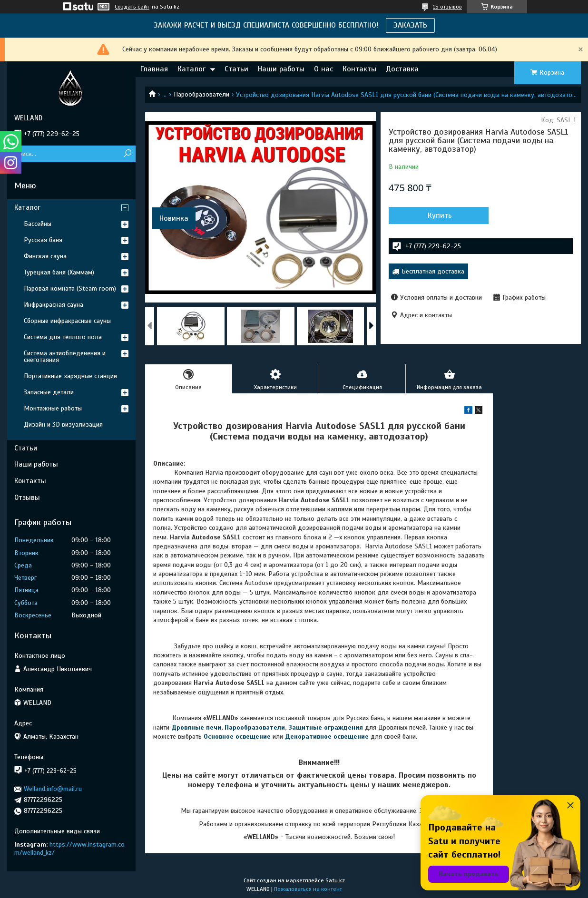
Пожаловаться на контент (308, 889)
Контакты (359, 69)
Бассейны (38, 224)
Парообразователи (201, 94)
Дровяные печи (196, 727)
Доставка (402, 69)
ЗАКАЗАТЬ (410, 25)
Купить (440, 215)
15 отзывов (447, 7)
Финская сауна (45, 256)
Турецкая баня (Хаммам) (59, 272)
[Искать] (127, 154)
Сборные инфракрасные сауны (67, 321)
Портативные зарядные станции (70, 376)
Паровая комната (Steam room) (70, 288)
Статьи (236, 69)
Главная (154, 69)
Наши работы (281, 69)
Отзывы (27, 498)
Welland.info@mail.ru (53, 789)
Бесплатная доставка (433, 271)
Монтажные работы (53, 408)
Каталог (191, 69)
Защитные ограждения (326, 727)
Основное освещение (237, 737)
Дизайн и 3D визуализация (63, 425)
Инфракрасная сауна (54, 305)
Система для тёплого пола (63, 337)
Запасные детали (49, 392)
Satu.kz (335, 880)
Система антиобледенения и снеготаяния (65, 356)
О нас (323, 69)
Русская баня (43, 240)
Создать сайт (132, 7)
